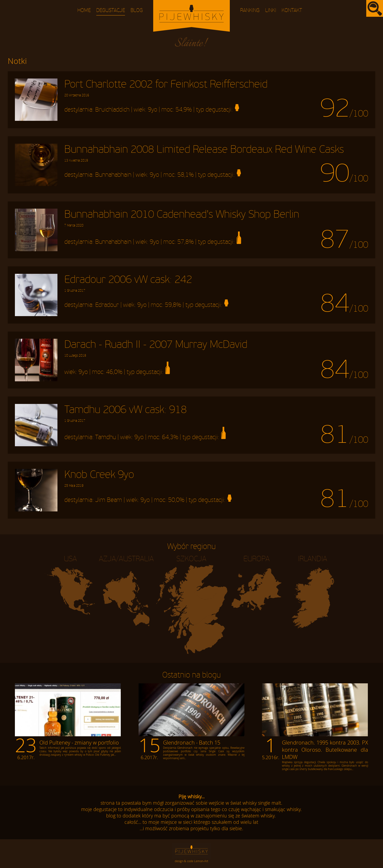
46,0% (114, 372)
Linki (271, 11)
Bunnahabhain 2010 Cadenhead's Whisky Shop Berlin (182, 218)
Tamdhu (106, 437)
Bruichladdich (112, 110)
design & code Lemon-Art (191, 861)
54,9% (184, 110)
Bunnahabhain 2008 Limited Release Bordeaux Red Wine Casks (204, 153)
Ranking (250, 11)
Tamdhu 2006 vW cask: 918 (126, 413)
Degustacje (111, 11)
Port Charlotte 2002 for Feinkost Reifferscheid (166, 88)
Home (84, 11)
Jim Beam (109, 500)
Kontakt (292, 11)
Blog (137, 11)
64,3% (170, 437)
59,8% (173, 305)
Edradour (107, 305)
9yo (153, 110)
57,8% (186, 242)
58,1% (186, 175)
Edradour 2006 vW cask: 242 (128, 283)
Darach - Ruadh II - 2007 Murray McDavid (156, 348)
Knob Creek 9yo (99, 478)
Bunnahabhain (113, 175)
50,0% (176, 500)
